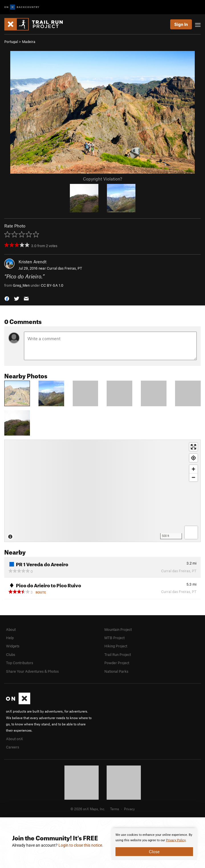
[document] (154, 844)
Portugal (11, 42)
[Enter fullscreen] (193, 447)
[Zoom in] (193, 469)
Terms (115, 809)
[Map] (102, 491)
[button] (7, 298)
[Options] (191, 533)
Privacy (129, 809)
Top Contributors (20, 663)
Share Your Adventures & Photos (32, 671)
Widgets (13, 646)
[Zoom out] (193, 477)
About (11, 629)
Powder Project (117, 663)
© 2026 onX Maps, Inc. (88, 809)
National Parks (116, 671)
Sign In (181, 24)
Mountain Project (118, 629)
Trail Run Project (118, 654)
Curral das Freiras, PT (64, 268)
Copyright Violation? (102, 179)
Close (154, 851)
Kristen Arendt (33, 262)
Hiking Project (116, 646)
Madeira (29, 42)
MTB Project (114, 638)
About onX (15, 739)
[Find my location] (193, 458)
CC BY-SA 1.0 (52, 285)
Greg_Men (21, 285)
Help (10, 638)
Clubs (11, 654)
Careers (13, 747)
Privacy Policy (176, 840)
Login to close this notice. (81, 845)
